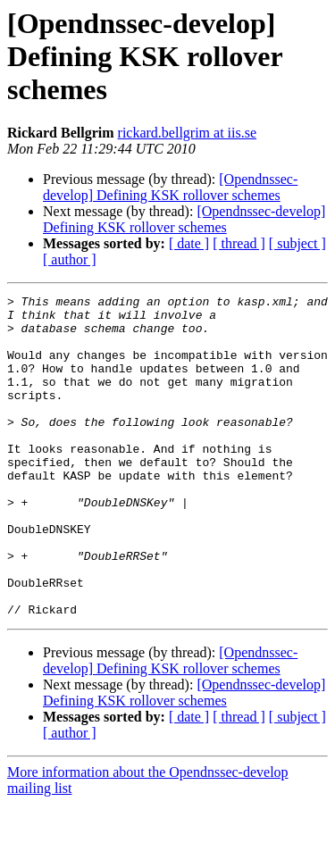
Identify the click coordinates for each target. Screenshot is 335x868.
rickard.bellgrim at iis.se (188, 133)
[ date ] (189, 243)
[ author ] (70, 259)
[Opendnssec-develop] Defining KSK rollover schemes (170, 187)
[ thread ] (239, 243)
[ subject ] (297, 243)
